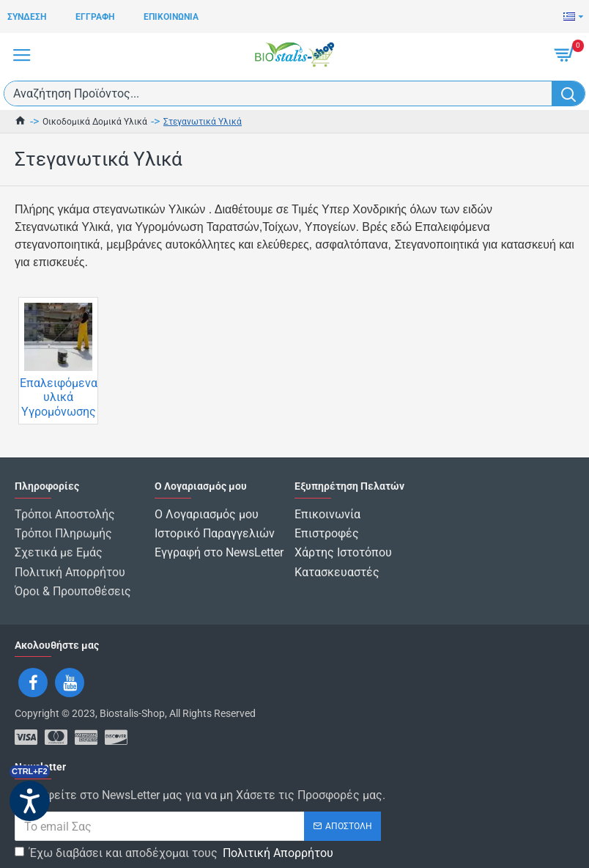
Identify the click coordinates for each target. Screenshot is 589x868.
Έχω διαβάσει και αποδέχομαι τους (175, 845)
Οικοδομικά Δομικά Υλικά (95, 122)
